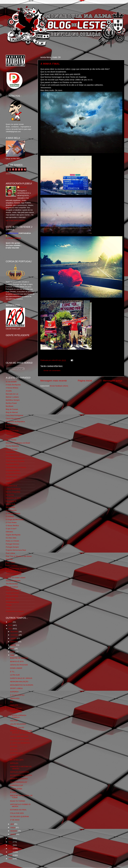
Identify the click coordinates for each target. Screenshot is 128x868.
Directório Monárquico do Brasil (18, 443)
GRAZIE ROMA (16, 789)
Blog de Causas (12, 409)
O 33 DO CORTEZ (17, 695)
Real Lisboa (10, 553)
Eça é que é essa (12, 455)
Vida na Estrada (12, 596)
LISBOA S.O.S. (12, 486)
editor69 (23, 187)
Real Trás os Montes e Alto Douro (19, 556)
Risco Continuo (12, 565)
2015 (11, 625)
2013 (11, 838)
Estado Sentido (12, 449)
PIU (12, 702)
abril (12, 824)
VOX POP (14, 721)
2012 (11, 842)
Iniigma (9, 483)
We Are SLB (10, 599)
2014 (11, 629)
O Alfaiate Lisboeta (13, 513)
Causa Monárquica (13, 418)
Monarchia (10, 495)
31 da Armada (11, 382)
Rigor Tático (10, 562)
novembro (15, 635)
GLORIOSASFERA (13, 473)
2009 (11, 852)
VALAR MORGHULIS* (19, 782)
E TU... (13, 672)
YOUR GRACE (16, 709)
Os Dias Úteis (11, 538)
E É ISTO (14, 750)
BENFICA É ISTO (17, 661)
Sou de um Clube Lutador (16, 578)
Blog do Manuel (12, 412)
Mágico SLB (10, 504)
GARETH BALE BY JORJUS (21, 678)
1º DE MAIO (15, 820)
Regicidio (9, 559)
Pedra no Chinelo (12, 541)
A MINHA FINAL (50, 64)
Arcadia (9, 391)
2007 (11, 859)
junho (13, 652)
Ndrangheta (10, 507)
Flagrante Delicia (12, 464)
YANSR (9, 605)
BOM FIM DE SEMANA (19, 658)
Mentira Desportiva (13, 492)
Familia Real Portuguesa (15, 458)
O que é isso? (11, 529)
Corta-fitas (10, 434)
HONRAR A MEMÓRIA (19, 779)
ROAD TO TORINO (18, 801)
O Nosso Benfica (12, 526)
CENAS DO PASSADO (19, 665)
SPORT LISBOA (16, 688)
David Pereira (11, 440)
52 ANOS (14, 746)
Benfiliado (10, 406)
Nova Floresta (11, 510)
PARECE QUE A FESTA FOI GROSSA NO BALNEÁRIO (21, 732)
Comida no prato (12, 431)
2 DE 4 (13, 756)
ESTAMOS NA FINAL (18, 810)
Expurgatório (11, 452)
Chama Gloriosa (12, 424)
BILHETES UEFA (17, 760)
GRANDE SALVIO (17, 727)
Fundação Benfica (13, 471)
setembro (14, 642)
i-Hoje (8, 608)
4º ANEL (13, 792)
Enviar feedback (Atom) (59, 386)
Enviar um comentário (52, 370)
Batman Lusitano (12, 397)
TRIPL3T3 (14, 705)
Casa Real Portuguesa (14, 415)
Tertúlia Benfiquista (13, 581)
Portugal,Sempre (12, 547)
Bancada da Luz (12, 394)
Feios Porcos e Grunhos (15, 461)
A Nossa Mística (12, 388)
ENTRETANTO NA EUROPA (21, 775)
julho (13, 648)
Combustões (11, 428)
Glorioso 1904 (11, 480)
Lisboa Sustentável (13, 489)
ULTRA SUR (15, 675)
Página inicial (85, 381)
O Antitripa (10, 516)
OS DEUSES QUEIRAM (19, 817)
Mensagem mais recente (54, 381)
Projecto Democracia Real (16, 550)
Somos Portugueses (14, 575)
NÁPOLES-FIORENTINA (20, 772)
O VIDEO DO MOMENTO (20, 743)
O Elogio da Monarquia (15, 520)
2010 (11, 848)
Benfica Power (11, 403)
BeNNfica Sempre (13, 400)
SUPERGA (14, 692)
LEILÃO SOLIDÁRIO (18, 724)
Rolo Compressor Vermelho (16, 568)
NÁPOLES (14, 763)
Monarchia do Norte (13, 498)
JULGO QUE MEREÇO (19, 736)
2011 (11, 845)
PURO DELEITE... (17, 753)
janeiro (13, 834)
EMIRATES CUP (17, 785)
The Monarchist (12, 584)
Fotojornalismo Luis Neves (16, 467)
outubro (14, 638)
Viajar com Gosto (12, 593)
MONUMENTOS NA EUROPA (22, 685)
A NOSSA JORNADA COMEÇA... (18, 716)
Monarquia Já (11, 501)
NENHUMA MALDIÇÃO (19, 682)
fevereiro (14, 831)
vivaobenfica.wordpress (15, 611)
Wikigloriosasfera (12, 602)
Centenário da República (15, 422)
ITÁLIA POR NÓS (17, 813)
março (13, 828)
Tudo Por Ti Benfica (13, 590)
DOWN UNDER (16, 668)
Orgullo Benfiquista (13, 535)
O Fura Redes (11, 522)
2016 (11, 622)
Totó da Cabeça (12, 587)
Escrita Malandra (12, 446)
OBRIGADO (15, 698)
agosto (13, 645)
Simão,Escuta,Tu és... (14, 571)
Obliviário (9, 532)
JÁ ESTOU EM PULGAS (20, 740)
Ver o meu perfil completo (16, 221)
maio (13, 655)
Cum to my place (12, 437)
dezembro (15, 632)
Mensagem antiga (113, 381)
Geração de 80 (11, 477)
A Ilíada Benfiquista (13, 385)
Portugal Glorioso (12, 544)
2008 (11, 855)
